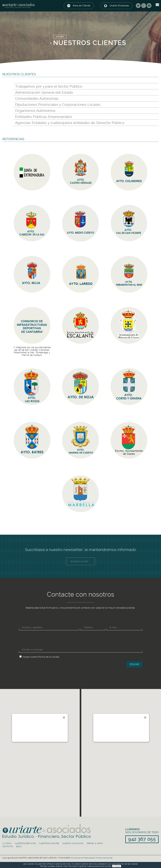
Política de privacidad (49, 657)
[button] (40, 748)
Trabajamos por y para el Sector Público (49, 86)
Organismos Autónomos (35, 111)
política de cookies (103, 866)
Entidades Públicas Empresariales (44, 117)
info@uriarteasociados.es (28, 734)
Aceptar (117, 866)
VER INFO (60, 37)
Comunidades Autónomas (37, 98)
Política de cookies (104, 858)
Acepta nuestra (30, 657)
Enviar (134, 664)
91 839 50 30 (106, 738)
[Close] (64, 718)
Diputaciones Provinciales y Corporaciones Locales (58, 105)
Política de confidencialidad (83, 858)
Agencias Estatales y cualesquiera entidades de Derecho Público (70, 123)
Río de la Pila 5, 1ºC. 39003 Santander (27, 727)
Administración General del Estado (44, 92)
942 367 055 (24, 738)
